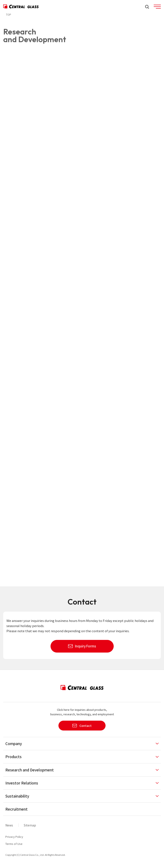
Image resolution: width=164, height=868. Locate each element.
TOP (9, 14)
